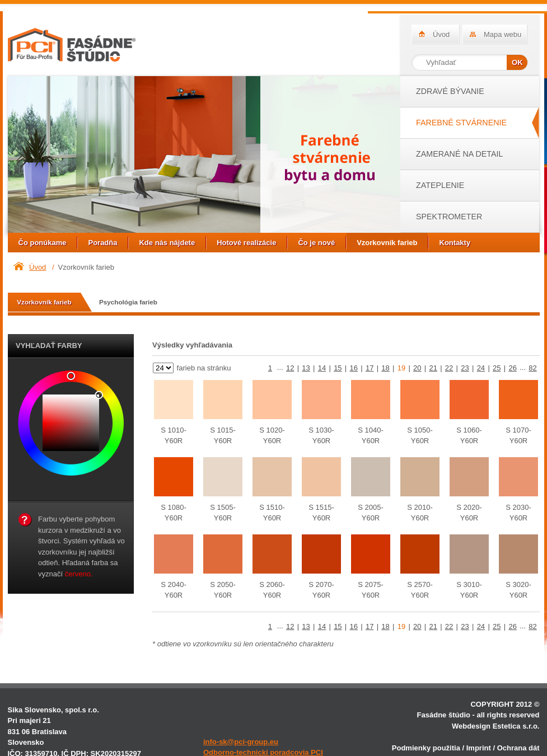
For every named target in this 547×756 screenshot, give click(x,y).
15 (338, 368)
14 (322, 368)
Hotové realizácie (246, 243)
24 (481, 368)
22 (449, 368)
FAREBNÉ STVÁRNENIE (461, 123)
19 (401, 368)
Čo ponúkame (43, 243)
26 (512, 368)
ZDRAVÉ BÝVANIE (450, 91)
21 (433, 368)
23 (465, 368)
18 (385, 368)
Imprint (479, 748)
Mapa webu (502, 34)
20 (417, 368)
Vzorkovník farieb (387, 243)
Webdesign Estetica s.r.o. (496, 726)
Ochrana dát (518, 748)
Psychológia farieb (128, 302)
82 (532, 368)
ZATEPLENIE (440, 185)
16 (354, 368)
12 (290, 368)
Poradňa (102, 243)
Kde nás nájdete (167, 243)
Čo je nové (316, 243)
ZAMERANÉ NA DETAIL (459, 154)
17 (370, 368)
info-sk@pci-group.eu (241, 742)
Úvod (441, 34)
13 (306, 368)
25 (497, 368)
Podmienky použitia (426, 748)
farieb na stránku (203, 368)
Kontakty (455, 243)
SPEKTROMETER (449, 217)
